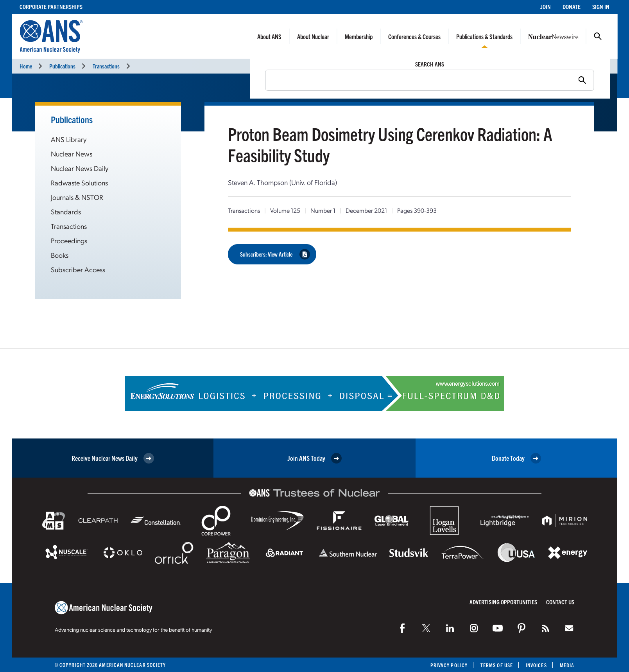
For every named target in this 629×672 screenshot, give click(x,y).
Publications (62, 66)
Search (598, 36)
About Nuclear (313, 36)
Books (60, 255)
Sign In (601, 6)
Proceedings (69, 240)
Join (546, 6)
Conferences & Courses (414, 36)
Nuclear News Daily (80, 168)
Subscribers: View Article (275, 254)
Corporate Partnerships (51, 6)
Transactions (106, 66)
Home (26, 66)
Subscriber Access (78, 269)
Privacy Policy (449, 665)
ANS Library (69, 139)
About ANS (269, 36)
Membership (359, 36)
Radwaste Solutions (79, 182)
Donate (572, 6)
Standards (66, 211)
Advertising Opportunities (503, 602)
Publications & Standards (484, 36)
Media (567, 665)
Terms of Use (497, 665)
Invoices (536, 665)
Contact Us (560, 602)
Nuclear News (72, 154)
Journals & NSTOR (77, 197)
